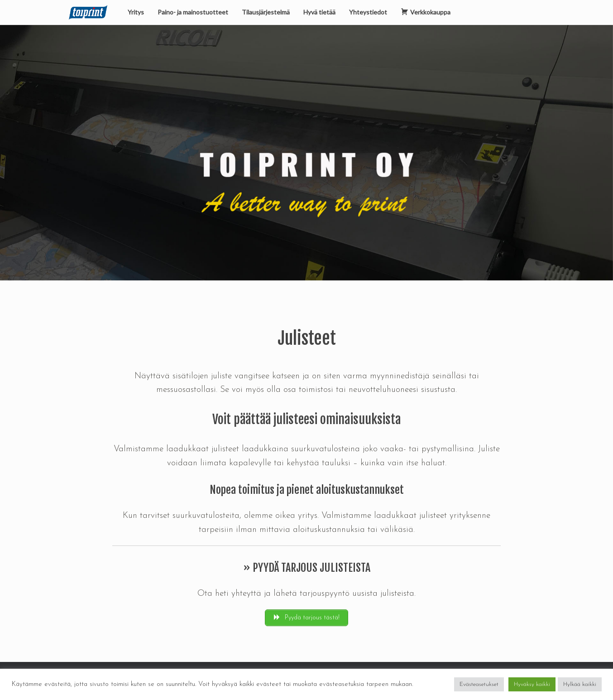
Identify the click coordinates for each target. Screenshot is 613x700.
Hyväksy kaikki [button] (532, 684)
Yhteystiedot (368, 12)
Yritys (136, 12)
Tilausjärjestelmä (266, 12)
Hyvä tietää (319, 12)
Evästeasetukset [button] (479, 684)
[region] (306, 153)
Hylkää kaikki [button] (580, 684)
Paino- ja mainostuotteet (193, 12)
